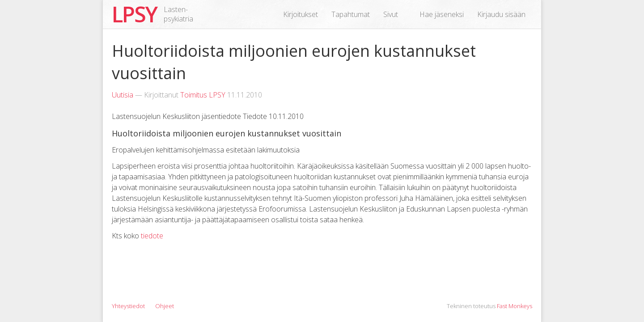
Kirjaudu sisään (501, 14)
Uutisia (123, 95)
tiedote (152, 236)
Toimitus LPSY (203, 95)
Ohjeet (165, 306)
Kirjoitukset (301, 14)
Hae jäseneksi (442, 14)
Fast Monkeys (515, 306)
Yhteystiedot (128, 306)
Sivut (391, 14)
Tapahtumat (351, 14)
